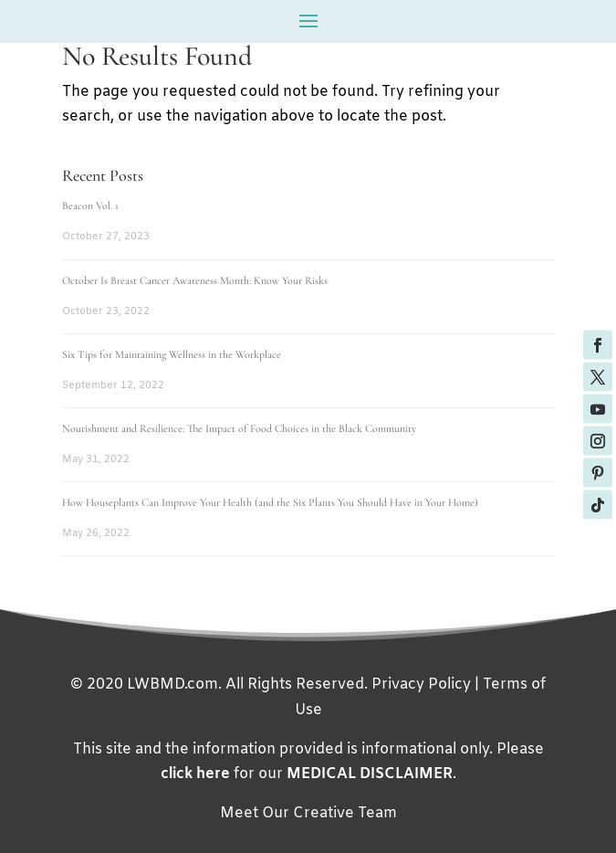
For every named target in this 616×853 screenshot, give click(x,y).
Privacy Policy (421, 685)
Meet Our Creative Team (308, 813)
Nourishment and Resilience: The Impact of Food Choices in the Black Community (239, 428)
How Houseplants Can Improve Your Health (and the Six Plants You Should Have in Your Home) (270, 502)
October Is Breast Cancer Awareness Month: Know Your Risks (195, 280)
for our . (308, 774)
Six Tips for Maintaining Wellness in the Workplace (172, 354)
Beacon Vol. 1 (90, 205)
